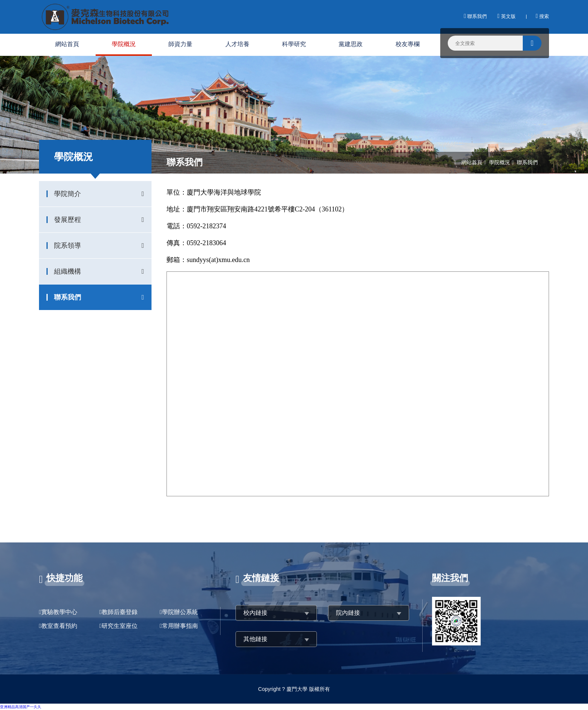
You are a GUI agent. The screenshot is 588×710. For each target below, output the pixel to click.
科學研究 (294, 44)
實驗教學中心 (59, 612)
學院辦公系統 (180, 612)
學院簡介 (67, 194)
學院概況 (124, 44)
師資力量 (180, 44)
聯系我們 (475, 16)
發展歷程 (67, 220)
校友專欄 (408, 44)
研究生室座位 (120, 626)
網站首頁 (67, 44)
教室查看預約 (59, 626)
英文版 (506, 16)
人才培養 (237, 44)
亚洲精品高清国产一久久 (21, 707)
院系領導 (67, 246)
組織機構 (67, 271)
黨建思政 (351, 44)
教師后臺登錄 (120, 612)
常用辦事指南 (180, 626)
